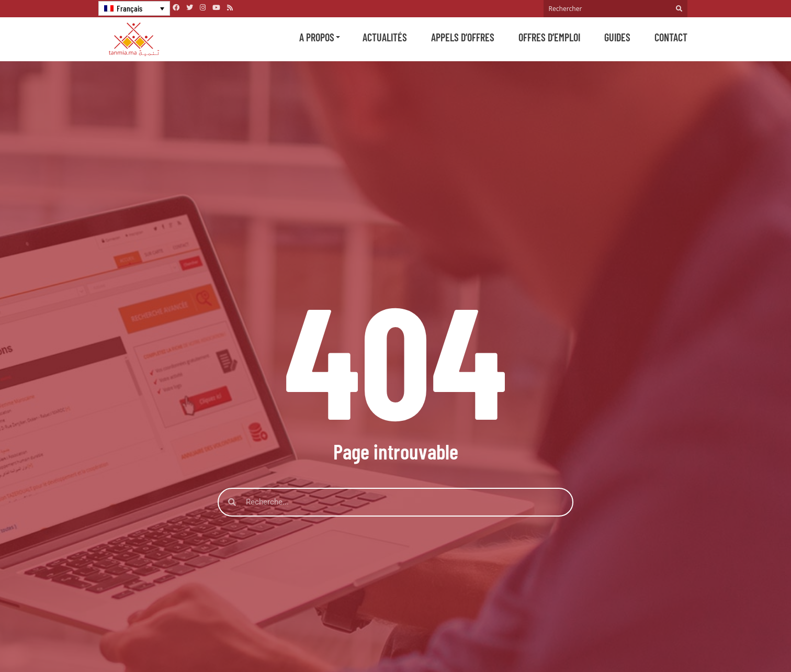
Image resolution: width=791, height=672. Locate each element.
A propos (317, 37)
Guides (617, 37)
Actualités (385, 37)
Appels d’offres (463, 37)
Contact (671, 37)
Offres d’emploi (549, 37)
